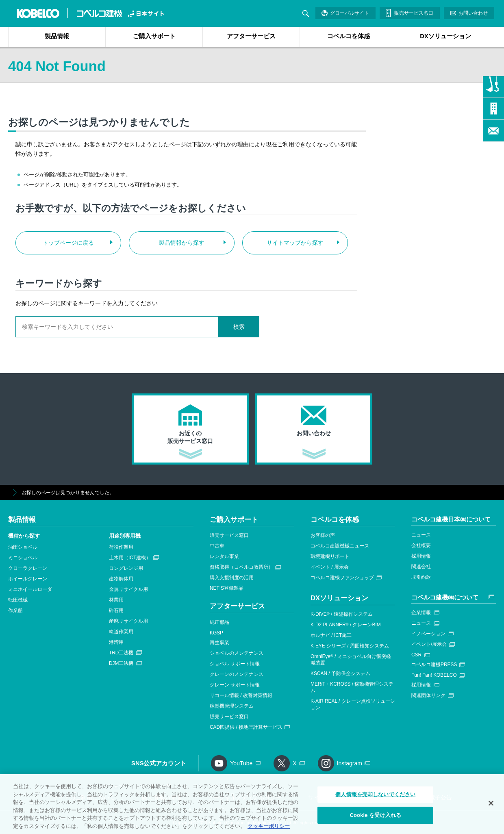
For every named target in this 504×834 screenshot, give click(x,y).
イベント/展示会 (429, 644)
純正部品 (219, 622)
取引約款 (421, 577)
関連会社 (421, 567)
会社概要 (421, 545)
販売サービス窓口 (414, 13)
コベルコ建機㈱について (445, 597)
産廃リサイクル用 (128, 621)
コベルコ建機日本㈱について (451, 519)
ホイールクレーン (28, 579)
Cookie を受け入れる (375, 818)
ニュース (421, 535)
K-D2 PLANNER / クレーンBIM (346, 625)
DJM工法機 (121, 663)
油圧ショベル (23, 547)
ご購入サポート (154, 36)
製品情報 (57, 36)
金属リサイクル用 (128, 589)
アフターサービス (251, 36)
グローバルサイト (350, 13)
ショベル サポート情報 (235, 664)
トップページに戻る (68, 243)
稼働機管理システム (232, 706)
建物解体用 (121, 579)
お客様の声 (323, 535)
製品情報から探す (182, 243)
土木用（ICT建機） (130, 558)
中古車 (217, 546)
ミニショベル (23, 558)
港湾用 (116, 642)
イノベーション (428, 634)
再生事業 (219, 643)
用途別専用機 (125, 536)
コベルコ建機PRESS (434, 665)
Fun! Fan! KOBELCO (434, 675)
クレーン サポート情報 (235, 685)
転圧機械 (18, 600)
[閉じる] (491, 807)
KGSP (216, 633)
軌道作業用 (121, 632)
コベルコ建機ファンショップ (342, 578)
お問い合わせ (473, 13)
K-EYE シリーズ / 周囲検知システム (350, 646)
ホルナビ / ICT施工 (331, 635)
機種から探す (24, 536)
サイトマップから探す (295, 243)
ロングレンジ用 (126, 568)
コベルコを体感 (349, 36)
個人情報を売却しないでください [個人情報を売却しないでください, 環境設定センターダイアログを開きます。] (375, 798)
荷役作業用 (121, 547)
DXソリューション (445, 36)
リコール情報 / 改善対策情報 (241, 695)
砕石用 (116, 610)
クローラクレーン (28, 568)
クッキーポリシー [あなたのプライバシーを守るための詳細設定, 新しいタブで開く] (269, 829)
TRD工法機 (121, 653)
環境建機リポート (330, 556)
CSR (416, 655)
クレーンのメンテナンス (237, 674)
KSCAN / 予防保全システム (340, 673)
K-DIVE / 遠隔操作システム (342, 614)
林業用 (116, 600)
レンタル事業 (224, 556)
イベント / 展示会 (330, 567)
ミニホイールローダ (30, 589)
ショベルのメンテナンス (237, 653)
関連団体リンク (428, 695)
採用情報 (421, 556)
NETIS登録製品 (227, 588)
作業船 (15, 610)
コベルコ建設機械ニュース (340, 546)
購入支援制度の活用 (232, 578)
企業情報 (421, 612)
